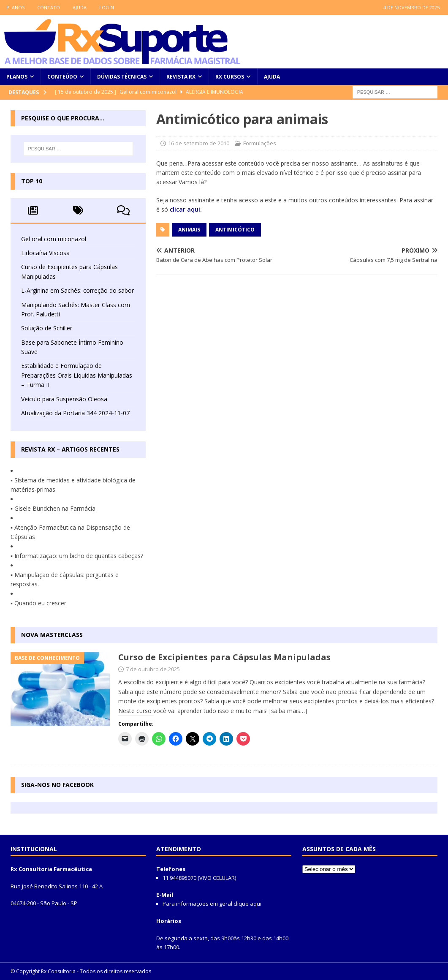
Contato (49, 7)
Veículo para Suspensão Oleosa (64, 399)
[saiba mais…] (288, 711)
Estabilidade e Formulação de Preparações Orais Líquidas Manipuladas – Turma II (77, 375)
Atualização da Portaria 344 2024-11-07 (75, 413)
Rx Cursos (230, 77)
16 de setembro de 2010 (199, 143)
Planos (15, 7)
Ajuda (80, 7)
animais (189, 230)
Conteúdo (62, 77)
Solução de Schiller (47, 328)
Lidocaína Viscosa (45, 253)
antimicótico (235, 230)
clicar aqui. (186, 209)
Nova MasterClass (52, 635)
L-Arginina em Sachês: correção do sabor (77, 290)
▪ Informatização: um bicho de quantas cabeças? (77, 556)
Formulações (260, 143)
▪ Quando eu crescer (38, 603)
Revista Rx (181, 77)
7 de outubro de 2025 (153, 669)
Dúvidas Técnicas (122, 77)
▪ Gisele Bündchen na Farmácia (53, 508)
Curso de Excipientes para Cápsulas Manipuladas (224, 657)
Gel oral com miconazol (54, 239)
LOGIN (107, 7)
